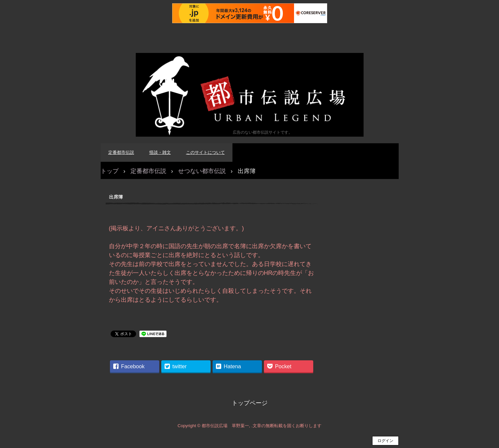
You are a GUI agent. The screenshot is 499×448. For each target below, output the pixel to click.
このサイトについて (205, 152)
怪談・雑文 (160, 152)
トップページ (250, 403)
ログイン (385, 441)
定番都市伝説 (121, 152)
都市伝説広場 (250, 95)
